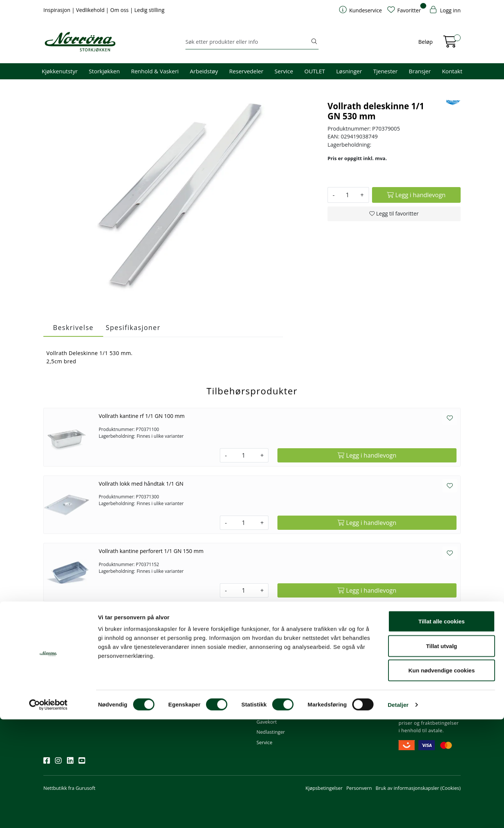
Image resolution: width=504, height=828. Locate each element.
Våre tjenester (343, 671)
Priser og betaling (276, 691)
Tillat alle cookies (442, 730)
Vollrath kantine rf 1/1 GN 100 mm (142, 416)
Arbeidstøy (204, 71)
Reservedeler (246, 71)
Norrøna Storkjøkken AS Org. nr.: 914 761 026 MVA (216, 705)
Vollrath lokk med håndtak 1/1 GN (141, 484)
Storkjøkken (105, 71)
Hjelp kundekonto (276, 681)
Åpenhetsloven (344, 691)
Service (284, 71)
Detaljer (398, 813)
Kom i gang (269, 671)
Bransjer (420, 71)
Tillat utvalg (441, 754)
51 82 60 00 (201, 671)
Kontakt (452, 71)
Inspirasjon (58, 10)
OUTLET (315, 71)
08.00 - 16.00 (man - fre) (215, 681)
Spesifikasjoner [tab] (133, 327)
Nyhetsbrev (59, 651)
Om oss (120, 10)
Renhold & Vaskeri (155, 71)
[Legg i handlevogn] (416, 195)
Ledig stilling (149, 10)
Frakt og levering (275, 702)
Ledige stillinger (345, 702)
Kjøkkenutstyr (60, 71)
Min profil (267, 661)
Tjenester (385, 71)
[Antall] (348, 195)
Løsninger (349, 71)
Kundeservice (275, 651)
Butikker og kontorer (211, 691)
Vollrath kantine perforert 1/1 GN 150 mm (151, 551)
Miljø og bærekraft (348, 681)
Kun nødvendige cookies (442, 779)
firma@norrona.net (210, 661)
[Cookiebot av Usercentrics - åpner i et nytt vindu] (48, 813)
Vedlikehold (91, 10)
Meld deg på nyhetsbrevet (79, 684)
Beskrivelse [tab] (73, 327)
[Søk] (248, 42)
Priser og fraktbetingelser (429, 681)
